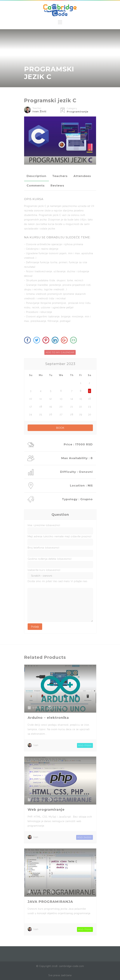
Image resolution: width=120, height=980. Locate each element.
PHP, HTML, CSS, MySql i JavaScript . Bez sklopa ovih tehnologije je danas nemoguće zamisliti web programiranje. (60, 821)
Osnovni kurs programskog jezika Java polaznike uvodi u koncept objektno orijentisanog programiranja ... (59, 913)
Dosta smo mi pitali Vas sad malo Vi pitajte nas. (58, 581)
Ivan (36, 745)
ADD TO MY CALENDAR (60, 352)
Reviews (57, 186)
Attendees (82, 176)
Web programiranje (46, 810)
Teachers (60, 176)
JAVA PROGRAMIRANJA (50, 902)
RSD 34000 (85, 837)
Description (36, 176)
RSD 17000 (85, 745)
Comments (36, 186)
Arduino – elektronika (48, 718)
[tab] (36, 176)
